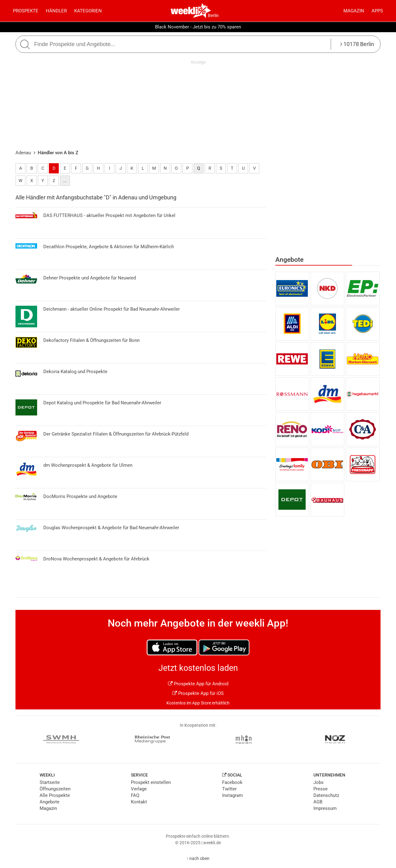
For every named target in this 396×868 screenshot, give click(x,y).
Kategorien (88, 11)
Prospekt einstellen (151, 782)
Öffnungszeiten (55, 789)
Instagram (232, 795)
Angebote (49, 802)
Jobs (319, 782)
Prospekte (26, 11)
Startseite (50, 782)
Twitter (229, 789)
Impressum (325, 808)
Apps (377, 11)
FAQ (135, 795)
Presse (321, 789)
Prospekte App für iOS (198, 693)
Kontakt (139, 802)
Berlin (213, 15)
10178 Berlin (357, 44)
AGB (318, 802)
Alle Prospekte (55, 795)
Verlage (139, 789)
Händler (56, 11)
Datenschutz (326, 795)
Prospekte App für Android (198, 684)
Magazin (354, 11)
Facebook (232, 782)
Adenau (23, 153)
